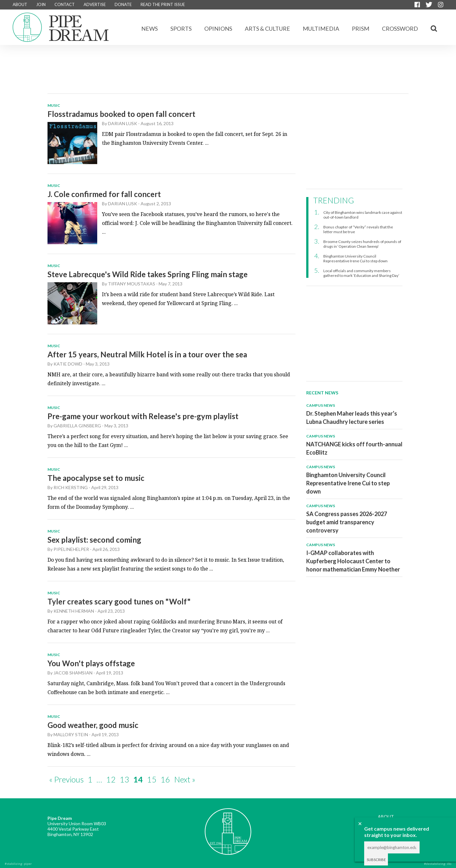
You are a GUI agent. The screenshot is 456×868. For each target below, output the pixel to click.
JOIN (41, 4)
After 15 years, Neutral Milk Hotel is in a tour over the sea (147, 354)
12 (111, 779)
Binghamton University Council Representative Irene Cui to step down (355, 258)
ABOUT (20, 4)
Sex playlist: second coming (94, 540)
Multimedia (321, 29)
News (149, 29)
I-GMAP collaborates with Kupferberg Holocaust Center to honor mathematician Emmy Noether (353, 561)
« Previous (66, 779)
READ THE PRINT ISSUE (163, 4)
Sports (181, 29)
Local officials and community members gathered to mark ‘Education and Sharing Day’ (361, 273)
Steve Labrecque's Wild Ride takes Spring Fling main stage (148, 274)
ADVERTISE (95, 4)
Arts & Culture (267, 29)
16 (165, 779)
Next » (185, 779)
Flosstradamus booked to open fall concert (121, 114)
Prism (361, 29)
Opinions (218, 29)
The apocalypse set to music (96, 478)
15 (152, 779)
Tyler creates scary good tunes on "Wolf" (119, 601)
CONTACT (65, 4)
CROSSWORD (400, 29)
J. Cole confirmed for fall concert (104, 194)
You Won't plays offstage (91, 663)
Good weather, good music (93, 725)
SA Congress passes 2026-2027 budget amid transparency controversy (347, 522)
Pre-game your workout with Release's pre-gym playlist (143, 416)
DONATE (123, 4)
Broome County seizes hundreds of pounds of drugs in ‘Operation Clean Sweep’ (362, 244)
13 (124, 779)
